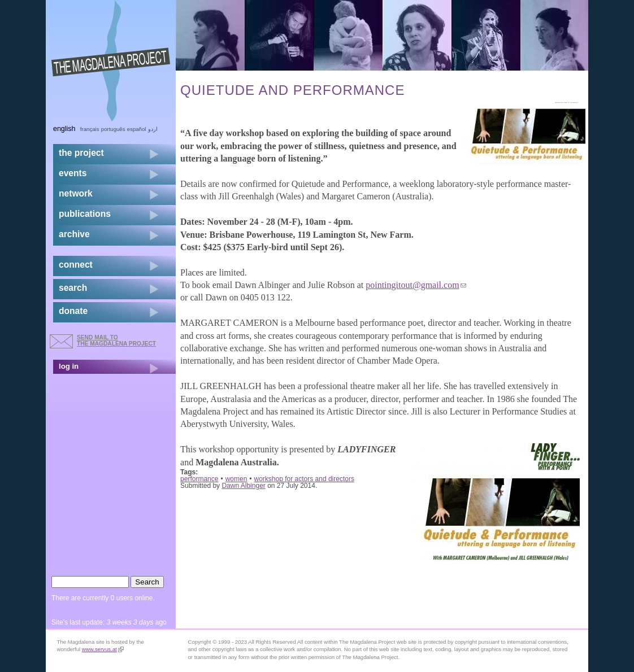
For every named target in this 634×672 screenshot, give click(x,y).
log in (69, 366)
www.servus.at (103, 649)
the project (81, 153)
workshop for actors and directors (304, 479)
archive (74, 234)
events (73, 173)
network (76, 193)
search (73, 288)
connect (76, 265)
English (64, 129)
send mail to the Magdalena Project (116, 340)
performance (199, 479)
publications (85, 214)
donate (73, 311)
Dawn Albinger (243, 486)
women (236, 479)
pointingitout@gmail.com (416, 285)
